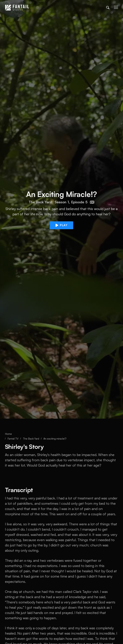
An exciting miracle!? (55, 439)
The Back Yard (31, 439)
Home (8, 434)
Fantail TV (13, 439)
